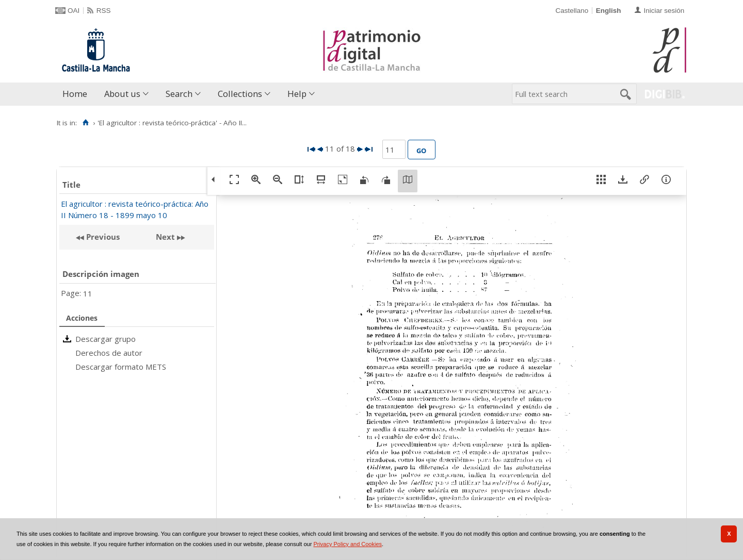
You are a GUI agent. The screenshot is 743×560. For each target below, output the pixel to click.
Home (75, 94)
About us (122, 94)
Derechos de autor (109, 353)
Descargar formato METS (121, 367)
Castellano (572, 11)
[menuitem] (77, 94)
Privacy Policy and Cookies (348, 544)
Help (297, 94)
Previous (102, 237)
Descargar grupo (106, 339)
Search (179, 94)
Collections (240, 94)
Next (165, 237)
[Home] (85, 123)
